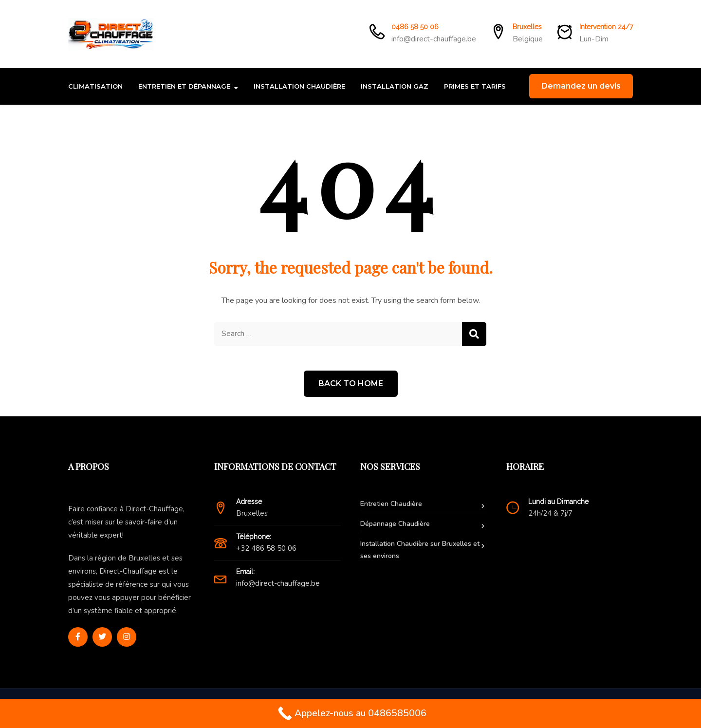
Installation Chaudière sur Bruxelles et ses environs (420, 550)
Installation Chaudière (299, 86)
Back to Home (351, 383)
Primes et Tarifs (475, 86)
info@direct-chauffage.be (434, 39)
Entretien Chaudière (391, 504)
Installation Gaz (395, 86)
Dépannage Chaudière (395, 524)
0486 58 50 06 (415, 27)
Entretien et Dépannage (184, 86)
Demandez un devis (581, 86)
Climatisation (95, 86)
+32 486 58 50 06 (266, 548)
